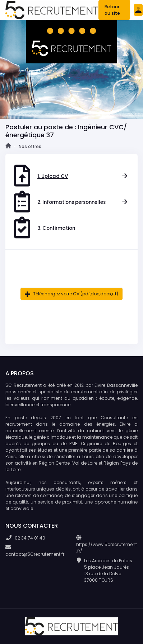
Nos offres (30, 146)
